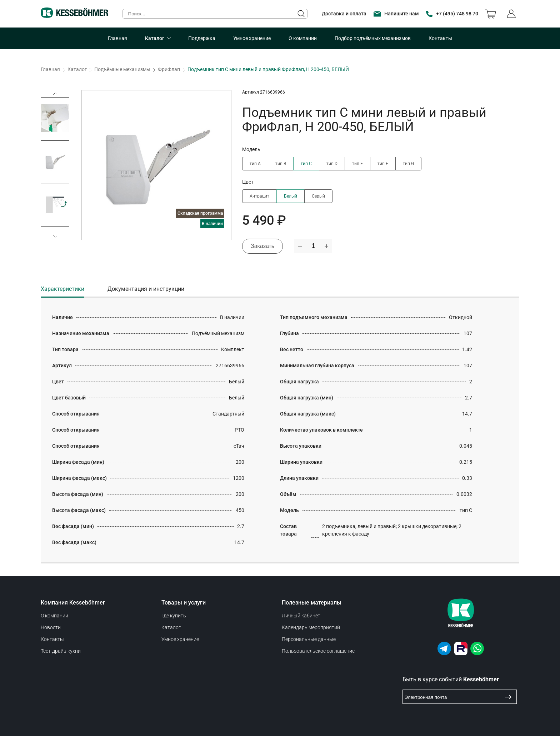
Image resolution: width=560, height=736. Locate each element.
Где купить (174, 616)
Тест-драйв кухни (61, 651)
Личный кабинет (301, 616)
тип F (383, 164)
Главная (117, 38)
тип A (255, 164)
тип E (357, 164)
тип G (408, 164)
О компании (303, 38)
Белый (291, 196)
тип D (332, 164)
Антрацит (259, 196)
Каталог (155, 38)
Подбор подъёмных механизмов (373, 38)
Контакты (440, 38)
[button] (55, 237)
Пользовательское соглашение (318, 651)
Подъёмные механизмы (122, 69)
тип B (281, 164)
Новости (51, 627)
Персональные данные (309, 639)
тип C (306, 164)
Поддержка (202, 38)
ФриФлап (169, 69)
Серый (318, 196)
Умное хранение (252, 38)
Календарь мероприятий (311, 627)
